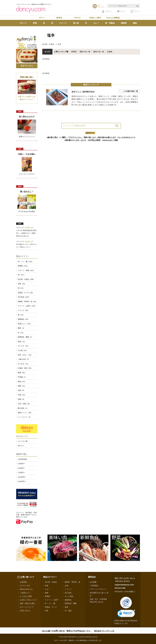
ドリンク (68, 589)
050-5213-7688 (120, 588)
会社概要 (93, 582)
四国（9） (22, 399)
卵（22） (21, 288)
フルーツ (23, 23)
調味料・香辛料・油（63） (27, 302)
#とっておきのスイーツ (127, 137)
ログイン (107, 11)
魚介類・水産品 (48, 44)
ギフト (42, 18)
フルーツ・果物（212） (26, 270)
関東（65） (22, 373)
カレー (96, 23)
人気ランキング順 (61, 52)
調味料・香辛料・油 (72, 582)
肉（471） (22, 275)
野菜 (35, 23)
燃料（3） (22, 328)
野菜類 (47, 596)
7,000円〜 (21, 473)
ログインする (25, 586)
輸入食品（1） (23, 408)
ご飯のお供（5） (24, 359)
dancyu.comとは (26, 589)
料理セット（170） (25, 324)
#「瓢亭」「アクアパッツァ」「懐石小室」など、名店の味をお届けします (88, 137)
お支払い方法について (28, 600)
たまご (47, 589)
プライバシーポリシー (98, 589)
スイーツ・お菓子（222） (27, 306)
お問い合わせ (25, 611)
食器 (66, 607)
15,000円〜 (22, 481)
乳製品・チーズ (51, 607)
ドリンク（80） (24, 310)
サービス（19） (24, 346)
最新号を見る (27, 66)
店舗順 (110, 52)
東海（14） (22, 382)
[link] (126, 614)
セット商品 (69, 596)
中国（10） (22, 395)
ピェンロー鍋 (23, 441)
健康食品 (68, 600)
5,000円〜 (21, 468)
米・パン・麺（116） (26, 261)
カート (135, 11)
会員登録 (23, 582)
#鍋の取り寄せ (52, 137)
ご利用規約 (94, 586)
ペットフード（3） (25, 417)
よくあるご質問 (26, 596)
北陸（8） (22, 390)
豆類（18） (22, 284)
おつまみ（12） (24, 364)
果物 (47, 593)
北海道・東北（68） (25, 368)
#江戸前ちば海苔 (94, 140)
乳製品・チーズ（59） (26, 293)
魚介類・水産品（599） (26, 279)
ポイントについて (27, 607)
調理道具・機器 (71, 603)
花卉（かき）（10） (25, 355)
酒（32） (21, 315)
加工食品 (68, 593)
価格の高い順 (99, 52)
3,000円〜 (21, 464)
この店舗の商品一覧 (130, 91)
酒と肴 (76, 23)
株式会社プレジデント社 (104, 631)
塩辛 (60, 44)
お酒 (66, 586)
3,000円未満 (22, 459)
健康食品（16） (24, 319)
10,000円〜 (22, 477)
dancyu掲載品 (113, 18)
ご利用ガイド (25, 593)
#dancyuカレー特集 (110, 140)
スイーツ (63, 23)
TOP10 (77, 18)
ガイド (121, 11)
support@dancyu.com (124, 585)
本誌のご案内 (95, 18)
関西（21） (22, 386)
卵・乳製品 (110, 23)
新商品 (59, 18)
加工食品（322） (24, 297)
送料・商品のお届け (28, 603)
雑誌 (135, 23)
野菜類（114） (23, 266)
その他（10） (23, 350)
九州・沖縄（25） (24, 404)
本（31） (21, 333)
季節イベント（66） (25, 413)
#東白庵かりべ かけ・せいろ (75, 140)
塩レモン (21, 446)
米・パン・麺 (50, 603)
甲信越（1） (22, 377)
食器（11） (22, 342)
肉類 (47, 586)
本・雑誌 (68, 611)
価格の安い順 (85, 52)
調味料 (124, 23)
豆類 (47, 611)
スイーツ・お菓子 (52, 600)
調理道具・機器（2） (25, 337)
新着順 (74, 52)
